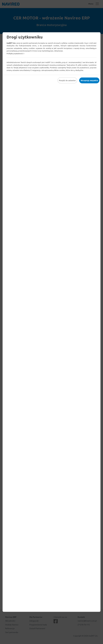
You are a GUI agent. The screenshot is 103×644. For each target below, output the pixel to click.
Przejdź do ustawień (67, 80)
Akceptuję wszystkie (89, 80)
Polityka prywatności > (15, 53)
